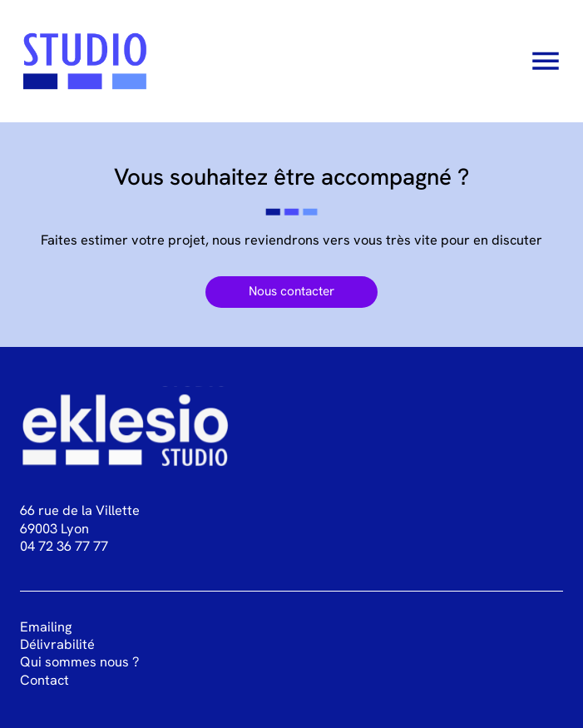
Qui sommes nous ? (79, 662)
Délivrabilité (57, 644)
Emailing (46, 627)
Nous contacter (291, 291)
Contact (44, 680)
